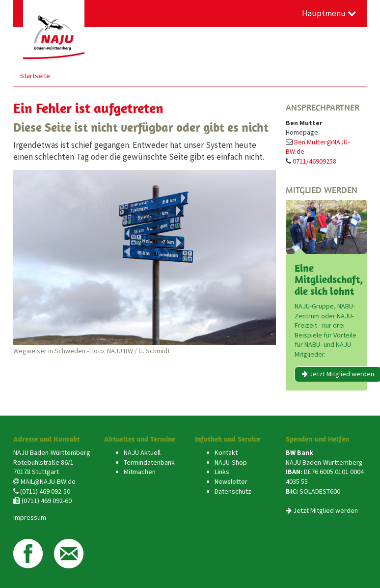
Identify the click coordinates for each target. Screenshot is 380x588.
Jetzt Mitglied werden (326, 510)
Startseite (35, 76)
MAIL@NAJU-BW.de (48, 481)
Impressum (30, 517)
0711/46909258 (314, 161)
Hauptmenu (329, 13)
